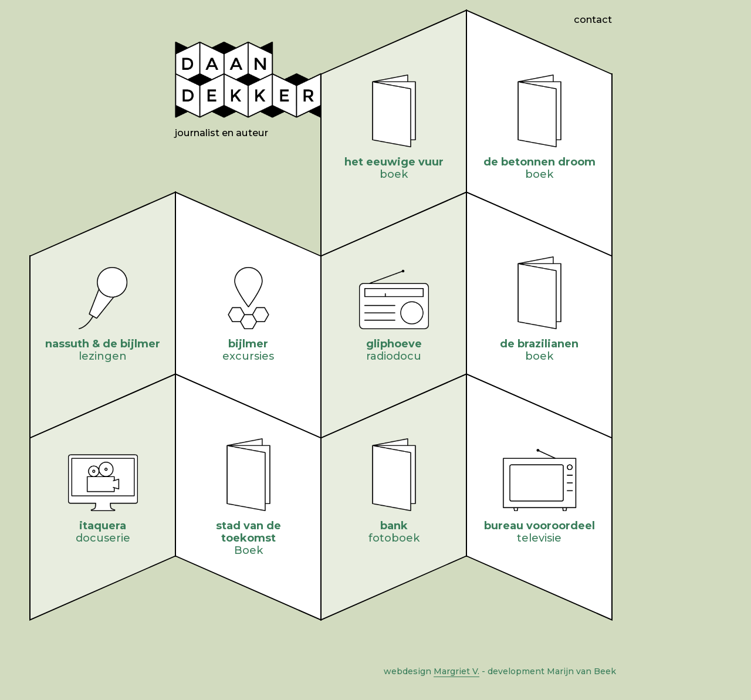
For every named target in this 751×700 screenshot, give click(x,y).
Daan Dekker (248, 80)
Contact (593, 19)
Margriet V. (456, 671)
